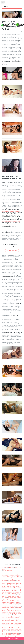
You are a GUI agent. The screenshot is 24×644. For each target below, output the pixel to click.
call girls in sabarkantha (15, 579)
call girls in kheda (8, 592)
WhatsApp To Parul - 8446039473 (12, 642)
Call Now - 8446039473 (12, 250)
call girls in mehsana (11, 602)
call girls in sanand (15, 583)
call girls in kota (9, 599)
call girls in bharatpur (13, 630)
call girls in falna (12, 622)
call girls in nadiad (9, 615)
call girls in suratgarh (11, 628)
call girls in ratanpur (15, 629)
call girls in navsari (12, 581)
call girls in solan (12, 605)
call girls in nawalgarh (12, 613)
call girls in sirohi (11, 593)
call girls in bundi (12, 612)
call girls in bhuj (8, 596)
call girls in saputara (11, 586)
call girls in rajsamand (15, 610)
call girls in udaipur (12, 595)
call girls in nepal (10, 636)
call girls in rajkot (12, 575)
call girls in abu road (12, 598)
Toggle (3, 2)
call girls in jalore (13, 608)
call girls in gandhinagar (15, 578)
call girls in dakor (16, 603)
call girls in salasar (15, 633)
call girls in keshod (10, 582)
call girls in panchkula (12, 619)
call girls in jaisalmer (10, 609)
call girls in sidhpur (11, 635)
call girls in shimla (11, 585)
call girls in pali (9, 603)
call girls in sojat (9, 632)
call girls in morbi (9, 588)
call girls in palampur (10, 620)
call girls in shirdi (10, 623)
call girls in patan (16, 599)
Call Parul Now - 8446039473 (12, 639)
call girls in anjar (11, 618)
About (10, 567)
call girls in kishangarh (14, 626)
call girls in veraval (14, 591)
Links (13, 567)
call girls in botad (16, 592)
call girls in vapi (10, 576)
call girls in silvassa (16, 596)
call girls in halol (11, 600)
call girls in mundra (13, 616)
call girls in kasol (10, 606)
